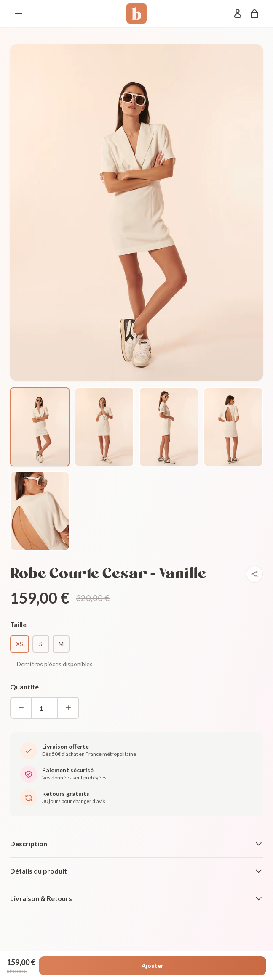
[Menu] (19, 13)
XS (20, 644)
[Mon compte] (238, 13)
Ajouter (153, 965)
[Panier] (254, 13)
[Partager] (254, 574)
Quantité (24, 687)
